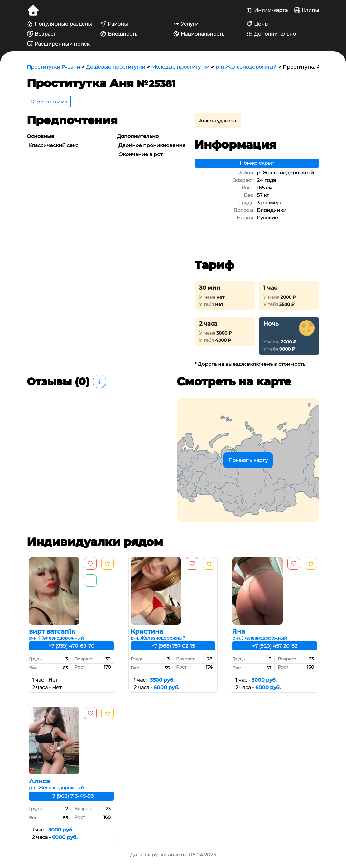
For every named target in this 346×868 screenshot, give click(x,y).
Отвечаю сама (49, 102)
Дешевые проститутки (116, 67)
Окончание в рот (141, 154)
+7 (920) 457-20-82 (275, 646)
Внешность (119, 34)
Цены (257, 24)
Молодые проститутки (180, 67)
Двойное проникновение (152, 145)
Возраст (41, 34)
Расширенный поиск (58, 44)
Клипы (307, 10)
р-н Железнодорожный (246, 67)
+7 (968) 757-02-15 (173, 646)
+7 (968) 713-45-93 (72, 796)
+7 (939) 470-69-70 (72, 646)
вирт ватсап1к (52, 631)
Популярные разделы (59, 24)
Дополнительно (271, 34)
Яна (239, 631)
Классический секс (53, 145)
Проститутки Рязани (53, 67)
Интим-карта (267, 10)
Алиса (39, 781)
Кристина (147, 631)
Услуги (186, 24)
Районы (114, 24)
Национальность (199, 34)
